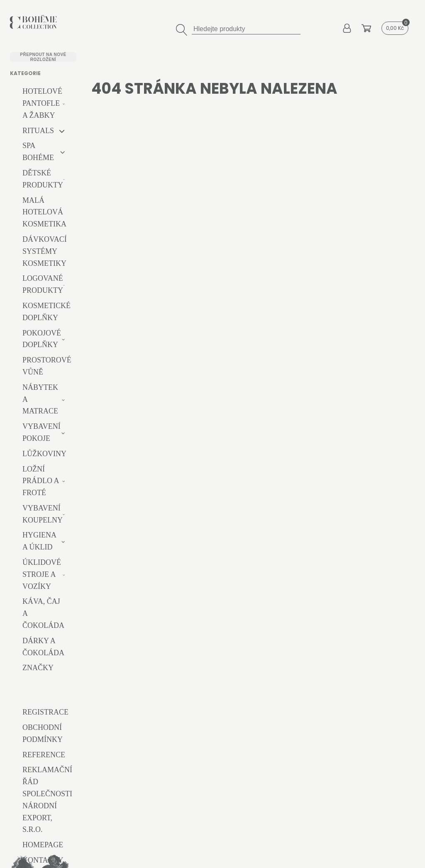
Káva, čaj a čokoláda (43, 613)
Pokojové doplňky (42, 339)
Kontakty (43, 860)
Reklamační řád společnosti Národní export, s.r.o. (47, 800)
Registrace (45, 712)
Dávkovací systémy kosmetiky (45, 251)
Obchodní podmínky (43, 733)
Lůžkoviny (44, 454)
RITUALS (38, 131)
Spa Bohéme (38, 152)
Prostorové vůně (47, 366)
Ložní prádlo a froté (41, 481)
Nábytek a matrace (40, 399)
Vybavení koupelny (43, 514)
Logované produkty (43, 284)
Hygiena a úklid (39, 541)
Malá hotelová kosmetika (44, 212)
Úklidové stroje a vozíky (42, 574)
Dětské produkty (43, 179)
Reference (44, 755)
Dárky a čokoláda (43, 647)
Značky (38, 668)
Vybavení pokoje (42, 432)
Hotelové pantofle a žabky (42, 103)
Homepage (43, 845)
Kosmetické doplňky (46, 312)
